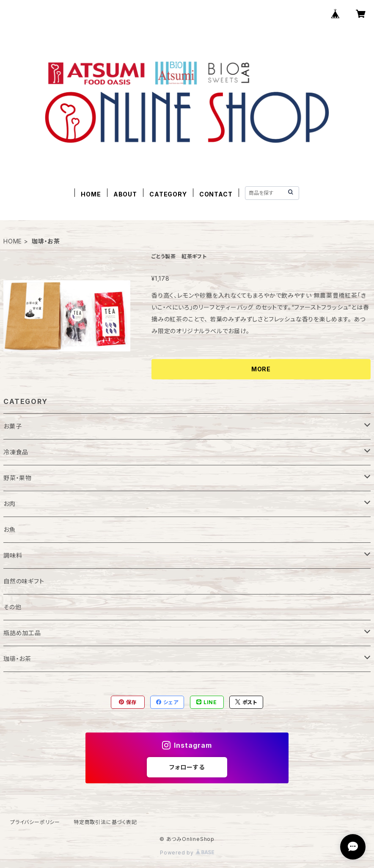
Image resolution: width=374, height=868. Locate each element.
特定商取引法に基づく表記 (105, 822)
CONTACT (216, 194)
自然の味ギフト (24, 581)
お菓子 (12, 426)
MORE (261, 369)
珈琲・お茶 (17, 659)
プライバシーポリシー (35, 822)
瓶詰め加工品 (22, 633)
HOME (91, 194)
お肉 (10, 504)
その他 (12, 607)
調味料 (13, 555)
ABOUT (125, 194)
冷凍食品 (16, 452)
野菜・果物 (18, 478)
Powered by (187, 853)
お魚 (10, 529)
